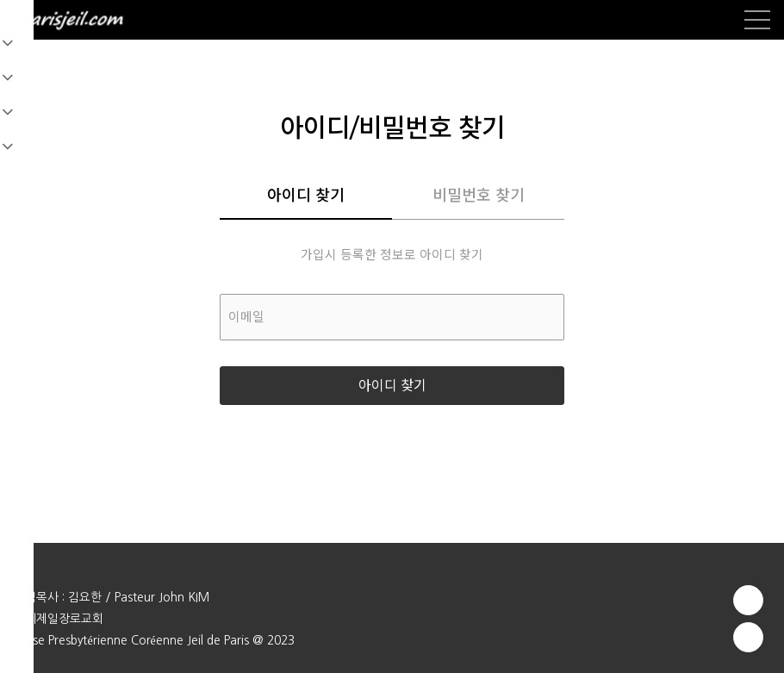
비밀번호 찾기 (479, 196)
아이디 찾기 (306, 196)
